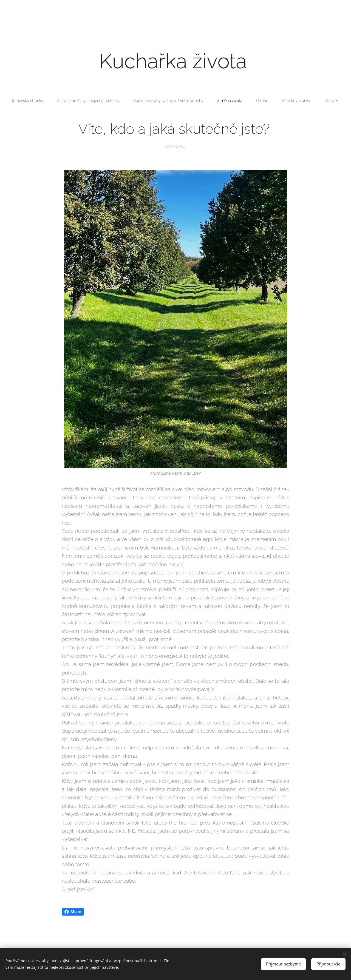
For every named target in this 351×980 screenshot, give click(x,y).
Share (73, 912)
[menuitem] (43, 101)
